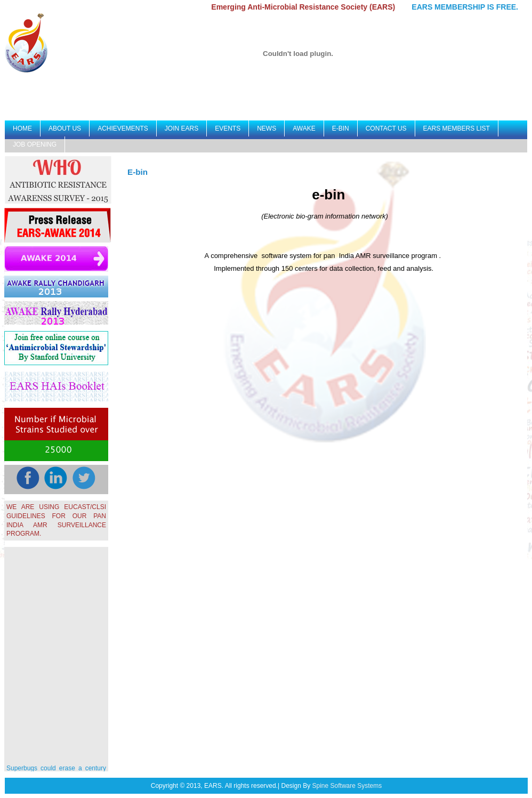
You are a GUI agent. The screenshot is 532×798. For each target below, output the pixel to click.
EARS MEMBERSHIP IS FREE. (466, 7)
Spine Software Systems (347, 786)
